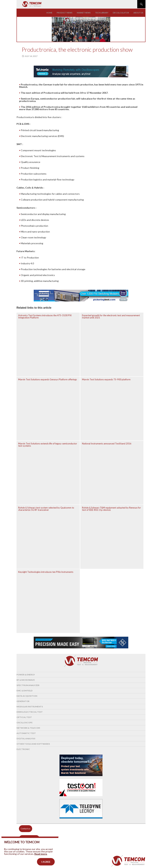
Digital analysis (26, 739)
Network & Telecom (28, 728)
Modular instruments (30, 707)
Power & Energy (26, 675)
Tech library (102, 13)
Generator (23, 701)
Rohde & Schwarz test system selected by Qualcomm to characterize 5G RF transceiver (46, 509)
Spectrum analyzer (28, 685)
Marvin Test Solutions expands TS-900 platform (106, 379)
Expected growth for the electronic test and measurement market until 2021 (111, 316)
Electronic (23, 749)
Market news (84, 13)
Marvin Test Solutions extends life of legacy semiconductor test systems (48, 445)
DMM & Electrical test (30, 712)
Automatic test (26, 733)
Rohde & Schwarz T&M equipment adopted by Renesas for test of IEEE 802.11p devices (111, 509)
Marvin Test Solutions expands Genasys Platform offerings (48, 379)
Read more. (41, 861)
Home (49, 13)
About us (138, 13)
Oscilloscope (25, 723)
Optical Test (24, 717)
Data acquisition (27, 696)
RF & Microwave (26, 680)
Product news (65, 13)
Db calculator (121, 13)
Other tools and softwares (33, 744)
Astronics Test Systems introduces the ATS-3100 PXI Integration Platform (45, 316)
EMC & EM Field (25, 691)
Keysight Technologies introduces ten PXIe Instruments (46, 572)
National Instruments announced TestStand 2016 (107, 444)
